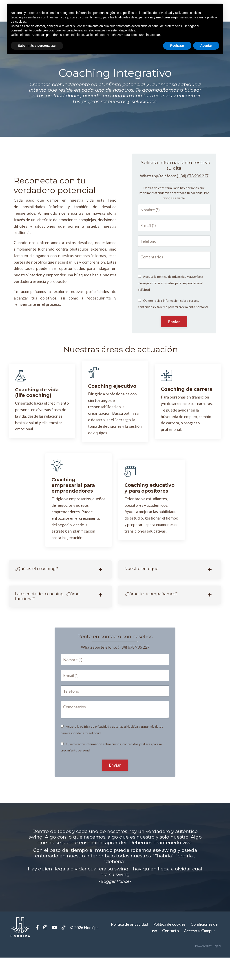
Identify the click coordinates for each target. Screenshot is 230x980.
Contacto (170, 953)
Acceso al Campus (200, 953)
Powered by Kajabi (208, 968)
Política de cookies (169, 947)
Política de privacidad (129, 947)
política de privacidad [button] (157, 13)
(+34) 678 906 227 (193, 191)
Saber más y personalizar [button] (37, 46)
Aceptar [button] (206, 46)
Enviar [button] (174, 337)
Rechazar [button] (177, 46)
